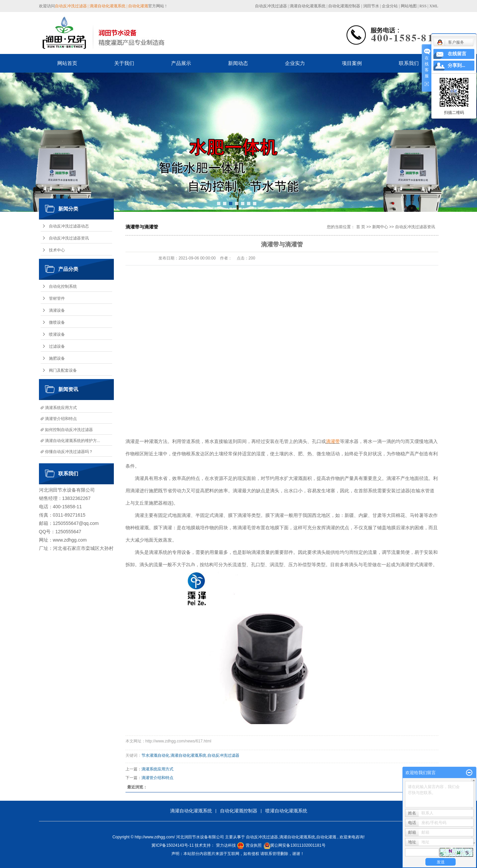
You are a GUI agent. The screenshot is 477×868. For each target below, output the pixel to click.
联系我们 (409, 63)
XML (434, 6)
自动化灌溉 (326, 837)
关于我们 (124, 63)
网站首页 (67, 63)
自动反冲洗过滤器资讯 (69, 238)
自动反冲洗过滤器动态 (69, 226)
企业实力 (295, 63)
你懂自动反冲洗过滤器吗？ (69, 452)
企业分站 (390, 6)
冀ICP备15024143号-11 (173, 845)
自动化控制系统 (63, 286)
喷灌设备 (57, 334)
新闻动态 (238, 63)
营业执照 (254, 845)
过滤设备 (57, 346)
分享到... (457, 65)
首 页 (361, 227)
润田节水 (371, 6)
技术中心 (57, 250)
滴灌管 (407, 565)
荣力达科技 (226, 845)
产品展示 (181, 63)
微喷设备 (57, 322)
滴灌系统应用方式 (61, 408)
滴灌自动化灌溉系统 (308, 6)
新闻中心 (380, 227)
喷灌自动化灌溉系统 (286, 811)
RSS (423, 6)
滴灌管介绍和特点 (61, 419)
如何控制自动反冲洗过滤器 (69, 430)
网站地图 (409, 6)
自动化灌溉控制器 (344, 6)
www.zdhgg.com (70, 540)
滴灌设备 (57, 310)
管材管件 (57, 298)
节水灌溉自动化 (155, 755)
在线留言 (457, 54)
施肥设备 (57, 358)
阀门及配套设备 (63, 370)
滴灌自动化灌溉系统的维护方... (73, 441)
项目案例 (352, 63)
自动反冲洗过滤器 (271, 6)
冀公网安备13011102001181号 (298, 845)
